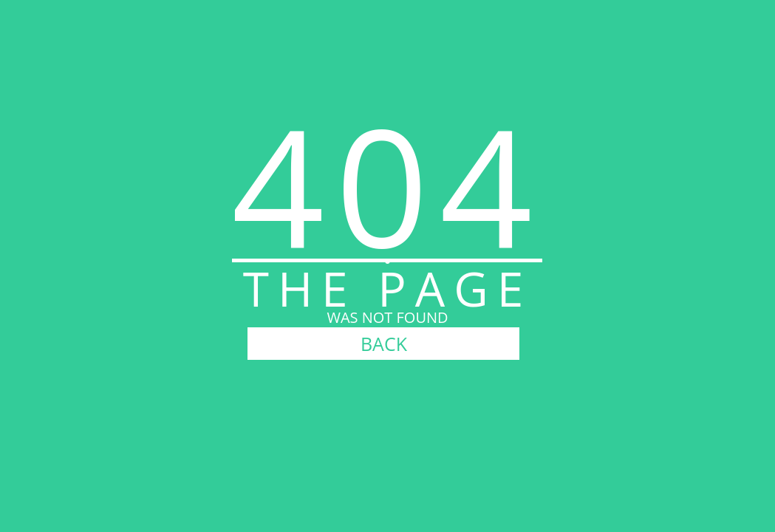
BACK (384, 344)
